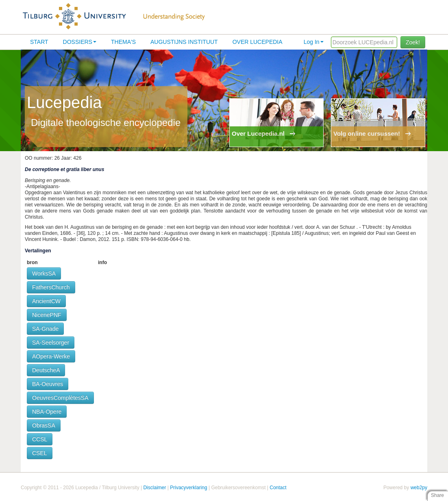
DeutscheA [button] (46, 370)
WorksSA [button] (44, 273)
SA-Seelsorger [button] (51, 343)
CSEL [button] (40, 453)
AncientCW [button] (46, 301)
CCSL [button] (40, 439)
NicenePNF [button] (47, 315)
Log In (314, 42)
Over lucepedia (258, 42)
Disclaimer (154, 488)
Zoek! (413, 42)
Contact (278, 488)
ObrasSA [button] (44, 425)
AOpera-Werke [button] (51, 356)
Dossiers (80, 42)
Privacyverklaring (188, 488)
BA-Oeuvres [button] (48, 384)
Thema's (123, 42)
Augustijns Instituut (184, 42)
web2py (419, 488)
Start (39, 42)
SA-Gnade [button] (45, 329)
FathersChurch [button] (51, 287)
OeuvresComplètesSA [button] (60, 398)
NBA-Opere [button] (47, 412)
